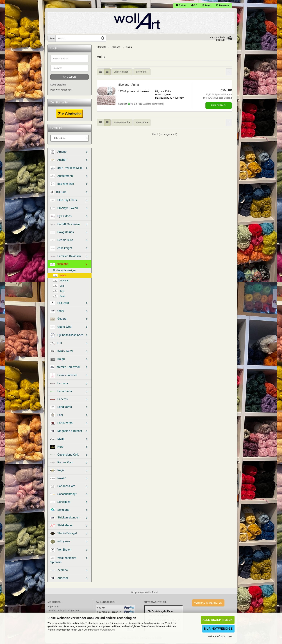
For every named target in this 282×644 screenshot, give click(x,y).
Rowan (58, 479)
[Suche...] (51, 38)
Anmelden (70, 78)
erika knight (61, 250)
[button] (194, 5)
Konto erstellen (58, 86)
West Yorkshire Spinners (63, 561)
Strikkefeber (61, 527)
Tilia (59, 292)
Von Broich (61, 551)
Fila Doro (60, 304)
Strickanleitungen (65, 519)
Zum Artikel (219, 107)
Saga (59, 297)
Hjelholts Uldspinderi (67, 336)
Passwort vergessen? (61, 91)
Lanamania (61, 392)
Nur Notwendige (218, 629)
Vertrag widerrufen (208, 604)
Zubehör (59, 579)
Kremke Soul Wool (65, 368)
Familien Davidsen (66, 257)
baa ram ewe (62, 185)
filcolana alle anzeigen (64, 272)
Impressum (53, 608)
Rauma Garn (62, 464)
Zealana (59, 571)
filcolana (59, 265)
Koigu (58, 360)
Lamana (59, 385)
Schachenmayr (63, 495)
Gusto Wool (61, 328)
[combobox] (122, 73)
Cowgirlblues (62, 233)
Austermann (62, 177)
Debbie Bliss (62, 241)
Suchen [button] (181, 5)
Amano (58, 153)
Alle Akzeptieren (218, 620)
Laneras (59, 400)
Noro (57, 448)
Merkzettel (223, 5)
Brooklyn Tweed (64, 209)
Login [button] (206, 5)
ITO (56, 344)
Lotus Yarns (61, 424)
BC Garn (58, 194)
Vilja (59, 287)
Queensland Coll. (65, 456)
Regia (57, 472)
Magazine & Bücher (66, 432)
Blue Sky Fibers (64, 201)
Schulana (60, 511)
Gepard (58, 320)
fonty (57, 312)
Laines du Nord (63, 377)
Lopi (57, 416)
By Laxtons (61, 218)
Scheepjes (60, 503)
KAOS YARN (62, 352)
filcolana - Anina (129, 86)
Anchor (58, 161)
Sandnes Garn (63, 487)
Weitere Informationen (220, 636)
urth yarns (60, 543)
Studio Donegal (64, 535)
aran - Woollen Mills (66, 169)
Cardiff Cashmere (65, 225)
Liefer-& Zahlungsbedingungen (63, 612)
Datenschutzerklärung (103, 630)
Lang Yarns (61, 408)
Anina (59, 277)
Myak (57, 440)
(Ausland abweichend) (153, 105)
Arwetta (60, 282)
